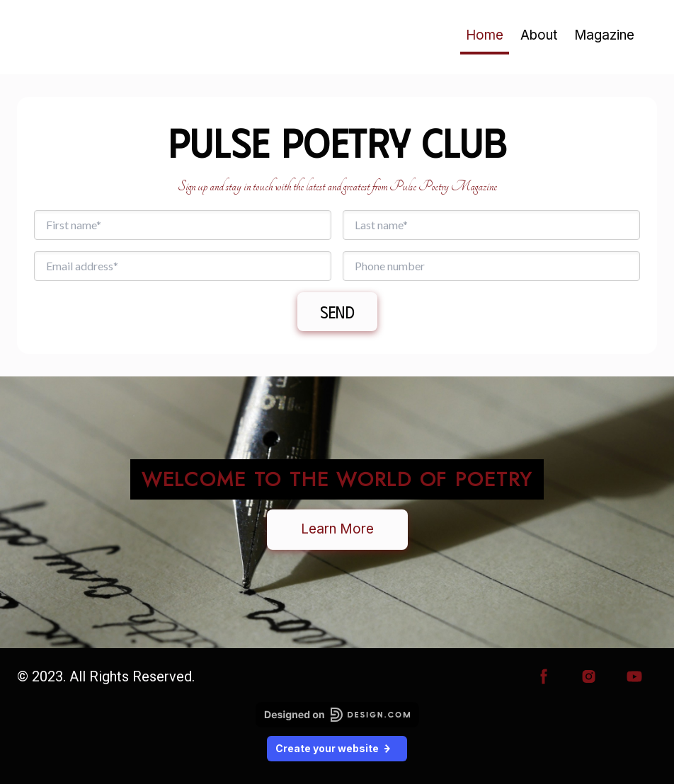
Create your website (337, 748)
